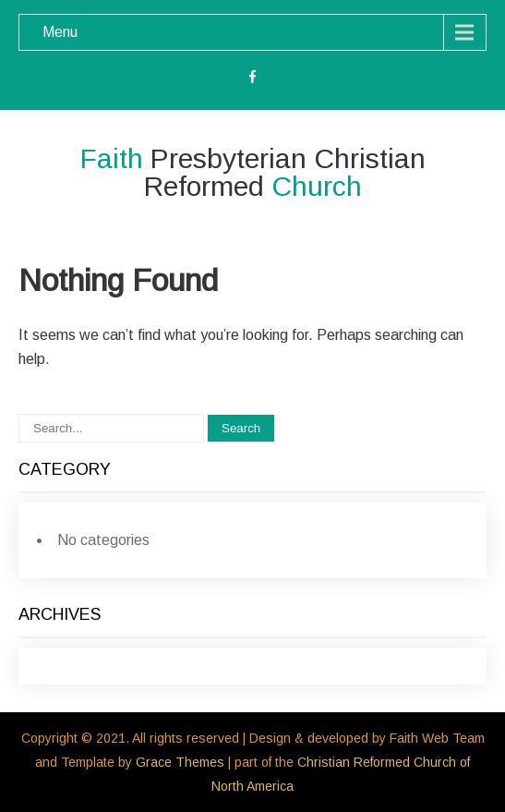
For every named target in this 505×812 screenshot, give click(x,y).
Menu (60, 32)
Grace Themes (180, 762)
